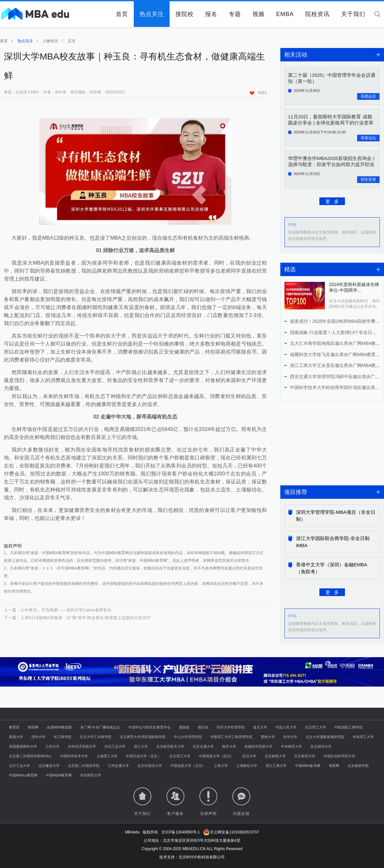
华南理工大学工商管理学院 (231, 737)
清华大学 (38, 737)
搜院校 (184, 14)
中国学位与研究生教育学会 (149, 727)
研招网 (33, 727)
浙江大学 (141, 746)
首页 (122, 14)
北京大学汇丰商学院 (96, 737)
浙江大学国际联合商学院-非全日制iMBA (333, 542)
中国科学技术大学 (74, 756)
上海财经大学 (247, 766)
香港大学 (16, 737)
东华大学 (290, 737)
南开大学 (229, 746)
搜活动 (203, 727)
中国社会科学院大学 (339, 756)
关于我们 (353, 14)
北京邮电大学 (275, 756)
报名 (211, 14)
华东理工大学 (363, 737)
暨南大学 (268, 737)
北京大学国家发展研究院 (325, 737)
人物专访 (50, 41)
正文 (72, 41)
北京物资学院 (358, 766)
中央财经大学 (292, 746)
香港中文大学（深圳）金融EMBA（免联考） (332, 568)
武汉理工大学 (316, 727)
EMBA (285, 14)
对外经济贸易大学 (82, 746)
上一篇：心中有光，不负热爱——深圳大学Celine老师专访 (58, 610)
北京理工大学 (180, 756)
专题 (235, 14)
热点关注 (152, 14)
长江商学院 (63, 737)
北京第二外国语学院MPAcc (30, 756)
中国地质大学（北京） (188, 766)
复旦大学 (260, 727)
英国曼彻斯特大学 (23, 746)
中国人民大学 (286, 727)
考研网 (334, 766)
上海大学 (221, 766)
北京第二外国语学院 (84, 766)
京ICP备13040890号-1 (180, 832)
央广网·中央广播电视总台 (100, 727)
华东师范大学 (91, 775)
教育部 (14, 727)
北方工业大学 (20, 766)
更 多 (332, 201)
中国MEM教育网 (59, 775)
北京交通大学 (203, 746)
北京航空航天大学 (170, 746)
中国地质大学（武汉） (216, 756)
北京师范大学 (305, 756)
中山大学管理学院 (188, 737)
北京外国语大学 (150, 766)
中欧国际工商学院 (348, 727)
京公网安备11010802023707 (231, 832)
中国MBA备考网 (308, 766)
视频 (259, 14)
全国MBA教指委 (59, 727)
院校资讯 (317, 14)
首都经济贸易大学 (259, 746)
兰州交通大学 (118, 766)
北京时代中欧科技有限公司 (202, 857)
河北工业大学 (115, 746)
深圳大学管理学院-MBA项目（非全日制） (336, 516)
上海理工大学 (107, 756)
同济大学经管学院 (231, 727)
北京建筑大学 (49, 766)
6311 (258, 93)
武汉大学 (249, 756)
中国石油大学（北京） (143, 756)
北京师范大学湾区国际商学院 (143, 737)
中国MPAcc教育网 (23, 775)
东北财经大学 (321, 746)
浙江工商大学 (276, 766)
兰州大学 (52, 746)
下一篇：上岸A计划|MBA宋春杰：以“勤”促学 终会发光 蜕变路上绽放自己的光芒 (77, 618)
